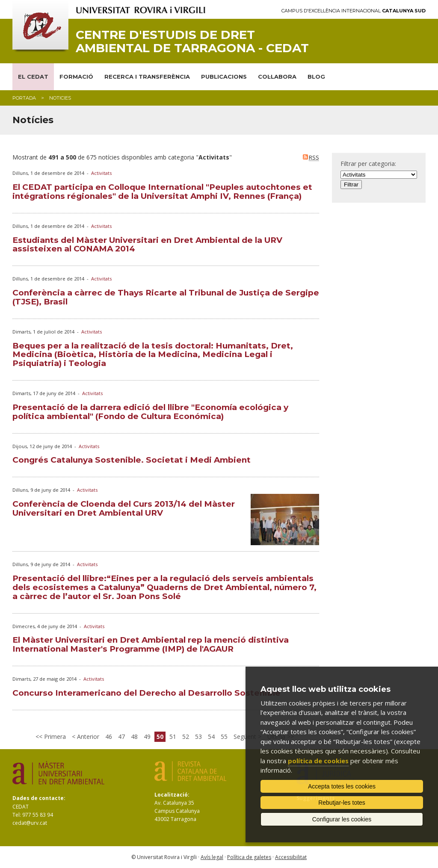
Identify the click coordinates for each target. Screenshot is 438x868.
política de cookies (318, 761)
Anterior (87, 737)
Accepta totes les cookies (342, 786)
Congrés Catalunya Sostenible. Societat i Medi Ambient (132, 460)
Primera (54, 737)
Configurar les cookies (342, 819)
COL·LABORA (277, 77)
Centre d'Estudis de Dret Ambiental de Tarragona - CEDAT (192, 41)
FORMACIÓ (76, 77)
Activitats (101, 173)
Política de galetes (249, 857)
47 (121, 737)
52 (186, 737)
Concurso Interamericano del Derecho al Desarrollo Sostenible (146, 693)
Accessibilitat (291, 857)
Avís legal (212, 857)
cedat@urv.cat (30, 823)
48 (134, 737)
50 (160, 737)
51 (173, 737)
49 (147, 737)
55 (224, 737)
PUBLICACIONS (224, 77)
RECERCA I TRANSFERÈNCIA (147, 77)
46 (109, 737)
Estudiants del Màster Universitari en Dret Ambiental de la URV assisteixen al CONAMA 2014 (147, 245)
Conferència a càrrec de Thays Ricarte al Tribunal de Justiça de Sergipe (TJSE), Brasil (166, 297)
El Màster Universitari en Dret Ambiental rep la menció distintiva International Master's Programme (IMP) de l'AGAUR (151, 644)
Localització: (172, 795)
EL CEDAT (33, 77)
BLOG (316, 77)
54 (211, 737)
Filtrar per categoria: (368, 164)
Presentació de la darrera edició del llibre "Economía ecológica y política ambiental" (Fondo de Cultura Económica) (150, 412)
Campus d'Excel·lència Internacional (354, 11)
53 (198, 737)
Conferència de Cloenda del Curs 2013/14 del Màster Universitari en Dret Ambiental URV (124, 508)
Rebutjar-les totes (342, 803)
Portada (24, 98)
